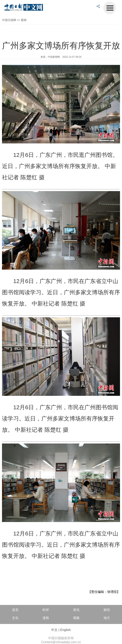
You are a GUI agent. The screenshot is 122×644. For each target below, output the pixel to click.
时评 (46, 610)
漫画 (46, 618)
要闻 (24, 20)
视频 (76, 618)
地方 (107, 618)
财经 (107, 610)
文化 (15, 618)
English (65, 630)
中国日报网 (9, 20)
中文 (54, 630)
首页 (15, 610)
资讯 (76, 610)
